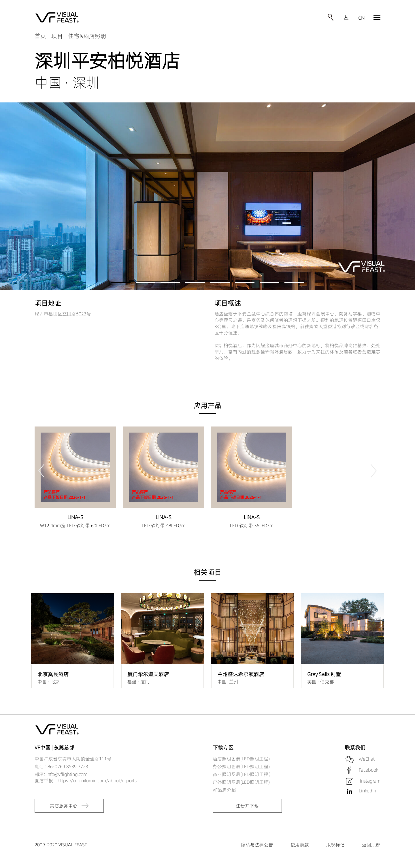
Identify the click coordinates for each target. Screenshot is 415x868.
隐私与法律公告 (257, 845)
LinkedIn (367, 791)
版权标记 (335, 845)
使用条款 (300, 845)
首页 (40, 36)
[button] (121, 283)
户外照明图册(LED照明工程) (241, 782)
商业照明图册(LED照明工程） (243, 774)
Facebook (368, 770)
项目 (57, 36)
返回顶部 (371, 845)
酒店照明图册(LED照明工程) (241, 759)
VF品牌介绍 (224, 790)
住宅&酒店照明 (87, 36)
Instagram (370, 781)
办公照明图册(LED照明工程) (241, 766)
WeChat (367, 759)
